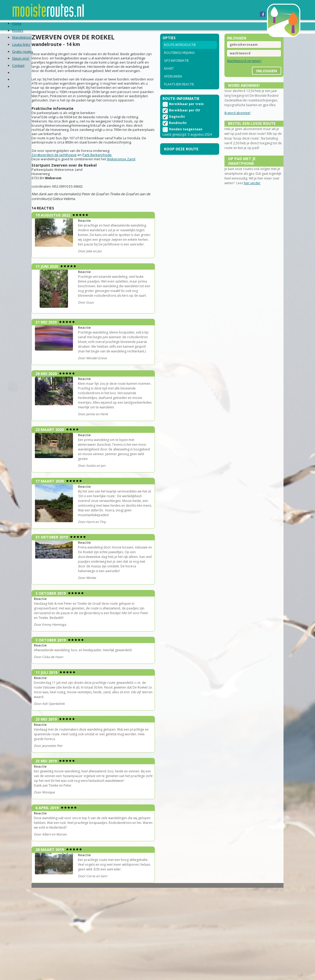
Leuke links (96, 26)
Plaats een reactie (179, 91)
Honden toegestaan (186, 138)
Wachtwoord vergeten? (238, 68)
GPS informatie (176, 68)
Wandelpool (65, 26)
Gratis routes (129, 26)
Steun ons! (162, 26)
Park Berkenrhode (109, 173)
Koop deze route (181, 163)
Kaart (169, 76)
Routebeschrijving (179, 60)
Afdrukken (173, 83)
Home (19, 26)
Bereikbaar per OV (185, 119)
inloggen (254, 76)
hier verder (262, 208)
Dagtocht (177, 125)
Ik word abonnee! (231, 125)
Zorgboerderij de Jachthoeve (66, 173)
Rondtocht (178, 132)
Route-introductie (180, 52)
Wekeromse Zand (133, 178)
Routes (37, 26)
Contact (189, 26)
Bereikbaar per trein (186, 113)
